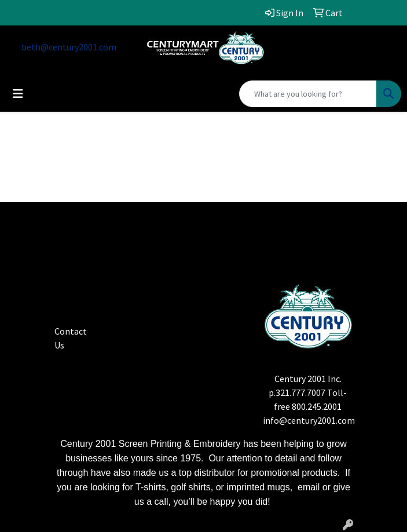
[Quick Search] (308, 94)
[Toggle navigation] (18, 94)
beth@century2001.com (69, 47)
